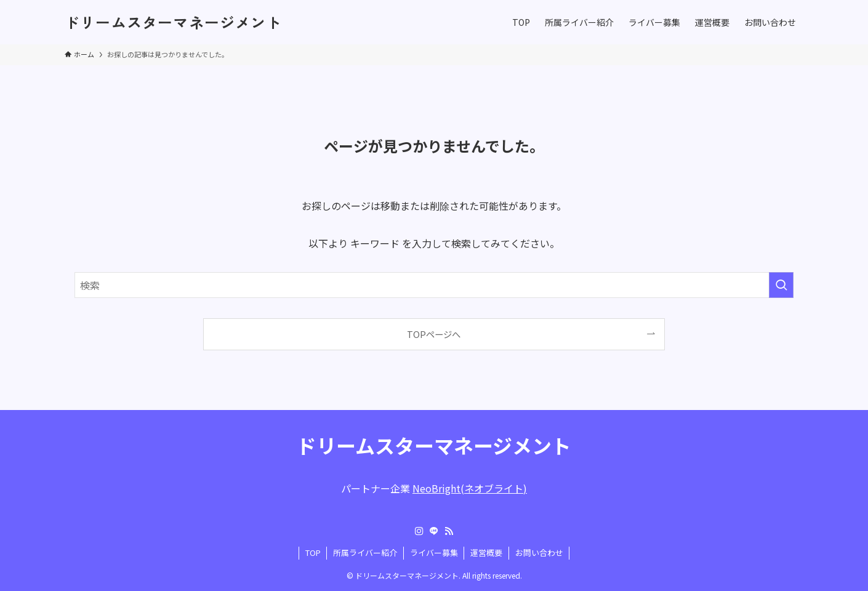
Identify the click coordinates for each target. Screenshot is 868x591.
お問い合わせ (539, 553)
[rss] (449, 531)
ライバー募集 (434, 553)
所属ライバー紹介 (365, 553)
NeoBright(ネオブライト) (470, 488)
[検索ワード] (434, 285)
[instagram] (419, 531)
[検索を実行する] (781, 285)
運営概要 (486, 553)
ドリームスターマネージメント (173, 22)
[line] (434, 531)
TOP (313, 553)
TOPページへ (434, 334)
